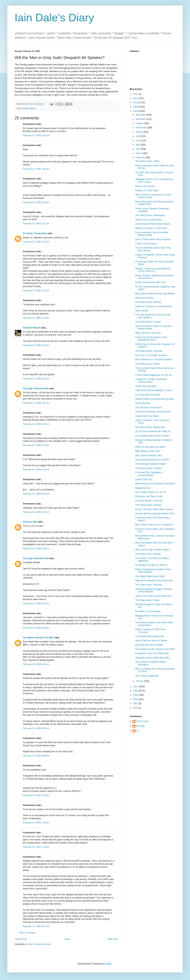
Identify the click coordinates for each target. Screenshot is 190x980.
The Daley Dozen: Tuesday (148, 468)
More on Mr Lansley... (146, 186)
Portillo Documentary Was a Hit (150, 282)
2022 (136, 94)
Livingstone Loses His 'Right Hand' (152, 653)
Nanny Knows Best (144, 298)
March (139, 153)
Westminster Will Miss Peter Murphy (153, 224)
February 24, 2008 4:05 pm (36, 494)
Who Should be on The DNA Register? (154, 360)
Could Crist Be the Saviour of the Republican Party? (151, 339)
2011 (136, 98)
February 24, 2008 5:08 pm (36, 549)
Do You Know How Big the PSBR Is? (153, 431)
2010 (136, 103)
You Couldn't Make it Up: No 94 (150, 492)
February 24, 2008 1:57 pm (36, 242)
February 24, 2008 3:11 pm (36, 445)
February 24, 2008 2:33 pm (36, 345)
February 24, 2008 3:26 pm (36, 470)
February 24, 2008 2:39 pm (36, 379)
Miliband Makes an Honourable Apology (154, 399)
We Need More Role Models (149, 645)
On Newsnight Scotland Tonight (150, 464)
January (140, 681)
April (138, 149)
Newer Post (21, 939)
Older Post (113, 939)
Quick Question (143, 403)
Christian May (30, 522)
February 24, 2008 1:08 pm (36, 169)
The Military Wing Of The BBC (38, 638)
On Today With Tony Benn (148, 395)
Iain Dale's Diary (54, 18)
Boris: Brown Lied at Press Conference (154, 525)
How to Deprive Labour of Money (151, 641)
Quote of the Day (144, 479)
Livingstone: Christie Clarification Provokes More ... (151, 381)
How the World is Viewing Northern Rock (155, 514)
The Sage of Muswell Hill (36, 389)
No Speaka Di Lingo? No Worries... (152, 565)
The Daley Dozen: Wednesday (150, 215)
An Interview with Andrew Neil (150, 636)
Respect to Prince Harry (147, 191)
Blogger (108, 964)
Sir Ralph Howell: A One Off (149, 501)
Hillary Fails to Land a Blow (148, 220)
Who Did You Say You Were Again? (152, 550)
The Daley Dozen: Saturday (149, 351)
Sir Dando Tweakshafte (35, 233)
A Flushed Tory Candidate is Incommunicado (149, 474)
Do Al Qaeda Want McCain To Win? (152, 436)
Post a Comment (27, 933)
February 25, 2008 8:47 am (36, 926)
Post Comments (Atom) (39, 944)
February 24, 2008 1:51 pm (36, 224)
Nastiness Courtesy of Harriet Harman (154, 306)
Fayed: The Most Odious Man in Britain (154, 509)
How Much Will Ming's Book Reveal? (153, 412)
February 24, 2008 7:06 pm (36, 795)
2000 (136, 708)
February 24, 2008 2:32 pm (36, 318)
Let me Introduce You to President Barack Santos (152, 234)
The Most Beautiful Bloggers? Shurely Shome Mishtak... (154, 590)
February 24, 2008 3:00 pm (36, 424)
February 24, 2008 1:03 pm (36, 135)
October (140, 123)
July (138, 136)
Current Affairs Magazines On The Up (153, 375)
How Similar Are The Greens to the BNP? (155, 649)
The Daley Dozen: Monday (148, 302)
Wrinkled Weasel (32, 328)
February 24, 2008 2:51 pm (36, 403)
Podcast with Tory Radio (147, 416)
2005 (136, 695)
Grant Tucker (142, 721)
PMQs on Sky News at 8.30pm (150, 447)
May (138, 145)
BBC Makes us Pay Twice (148, 451)
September (141, 128)
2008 (136, 111)
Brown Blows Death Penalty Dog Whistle (155, 294)
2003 (136, 704)
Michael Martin (29, 108)
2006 (136, 691)
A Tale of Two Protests (146, 244)
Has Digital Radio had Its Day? (150, 576)
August (139, 132)
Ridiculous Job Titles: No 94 (149, 496)
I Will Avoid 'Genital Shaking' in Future (154, 390)
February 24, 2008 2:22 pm (36, 291)
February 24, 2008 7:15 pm (36, 823)
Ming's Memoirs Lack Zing (148, 333)
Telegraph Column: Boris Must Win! (152, 658)
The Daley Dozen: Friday (147, 161)
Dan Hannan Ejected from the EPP (152, 460)
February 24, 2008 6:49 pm (36, 756)
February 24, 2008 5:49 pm (36, 628)
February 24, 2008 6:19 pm (36, 664)
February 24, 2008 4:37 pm (36, 512)
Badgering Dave (143, 488)
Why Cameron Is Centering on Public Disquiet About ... (153, 196)
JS (137, 731)
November (141, 119)
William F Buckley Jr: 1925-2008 (151, 228)
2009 (136, 107)
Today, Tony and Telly (146, 386)
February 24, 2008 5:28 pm (36, 604)
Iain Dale (140, 726)
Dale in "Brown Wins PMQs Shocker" (153, 239)
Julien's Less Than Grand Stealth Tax (153, 596)
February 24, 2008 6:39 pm (36, 728)
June (138, 141)
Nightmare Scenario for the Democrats (154, 581)
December (141, 115)
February (140, 157)
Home (67, 939)
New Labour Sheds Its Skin (148, 456)
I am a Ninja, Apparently (147, 676)
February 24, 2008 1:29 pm (36, 202)
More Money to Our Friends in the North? (155, 484)
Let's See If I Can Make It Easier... (152, 355)
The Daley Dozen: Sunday (148, 322)
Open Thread (142, 311)
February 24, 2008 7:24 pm (36, 847)
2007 (136, 687)
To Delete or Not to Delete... (149, 611)
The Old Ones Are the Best (148, 408)
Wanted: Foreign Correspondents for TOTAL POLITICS (153, 270)
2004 (136, 699)
